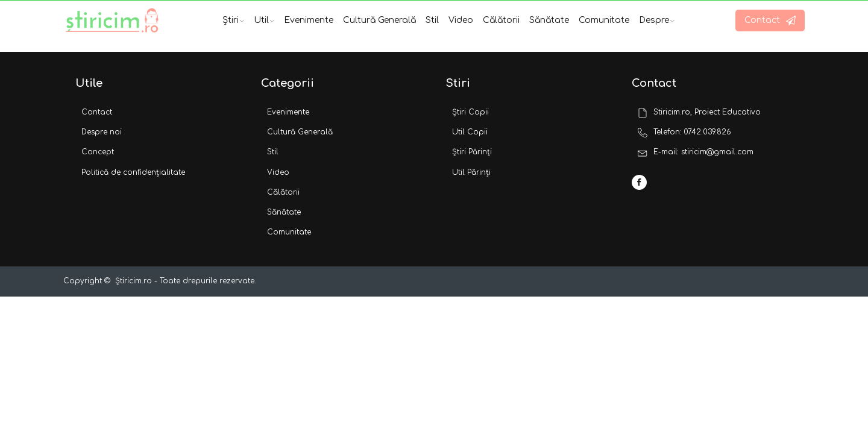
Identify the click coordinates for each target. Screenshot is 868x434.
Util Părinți (471, 172)
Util (264, 20)
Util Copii (470, 132)
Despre (657, 20)
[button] (770, 20)
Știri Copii (470, 112)
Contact (97, 112)
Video (461, 20)
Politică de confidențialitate (133, 172)
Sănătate (549, 20)
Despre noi (102, 132)
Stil (432, 20)
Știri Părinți (472, 152)
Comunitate (604, 20)
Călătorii (501, 20)
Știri (233, 20)
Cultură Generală (379, 20)
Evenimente (309, 20)
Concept (98, 152)
